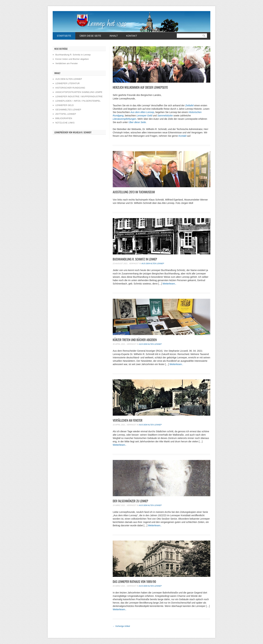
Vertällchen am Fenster (128, 420)
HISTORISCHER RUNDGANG (70, 88)
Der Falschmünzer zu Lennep (130, 501)
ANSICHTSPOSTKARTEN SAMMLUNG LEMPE (79, 92)
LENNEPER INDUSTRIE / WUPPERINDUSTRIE (79, 96)
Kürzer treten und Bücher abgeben (135, 340)
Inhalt (114, 36)
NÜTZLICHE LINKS (65, 123)
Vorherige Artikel (121, 626)
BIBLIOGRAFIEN (64, 118)
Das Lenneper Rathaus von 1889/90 (134, 582)
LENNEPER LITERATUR (68, 83)
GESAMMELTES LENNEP (68, 110)
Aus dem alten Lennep (153, 263)
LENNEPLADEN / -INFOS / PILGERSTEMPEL (78, 101)
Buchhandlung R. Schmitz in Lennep (135, 259)
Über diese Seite (90, 36)
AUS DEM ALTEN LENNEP (69, 79)
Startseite (64, 36)
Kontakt (132, 36)
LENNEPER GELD (64, 105)
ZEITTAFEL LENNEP (66, 114)
